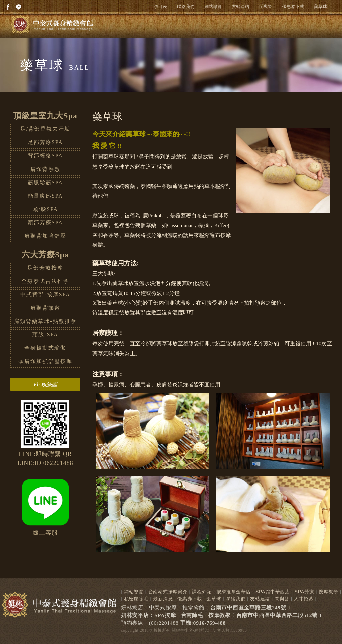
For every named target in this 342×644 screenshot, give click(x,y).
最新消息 (163, 599)
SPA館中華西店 (273, 592)
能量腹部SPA (45, 196)
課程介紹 (202, 592)
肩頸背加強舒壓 (45, 236)
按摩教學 (328, 592)
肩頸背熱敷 (45, 169)
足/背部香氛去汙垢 (45, 129)
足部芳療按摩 (45, 268)
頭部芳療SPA (45, 222)
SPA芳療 (304, 592)
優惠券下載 (190, 599)
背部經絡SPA (45, 156)
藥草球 (320, 7)
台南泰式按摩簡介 (168, 592)
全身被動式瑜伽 (45, 348)
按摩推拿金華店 (234, 592)
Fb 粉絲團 (45, 385)
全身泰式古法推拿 (45, 281)
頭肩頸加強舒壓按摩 (45, 361)
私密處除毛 (136, 599)
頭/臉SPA (45, 209)
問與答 (266, 7)
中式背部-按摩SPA (45, 294)
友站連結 (240, 7)
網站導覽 (213, 7)
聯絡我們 (186, 7)
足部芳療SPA (45, 142)
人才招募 (304, 599)
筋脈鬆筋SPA (45, 182)
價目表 (160, 7)
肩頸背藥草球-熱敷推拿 (45, 321)
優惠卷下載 (293, 7)
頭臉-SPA (45, 335)
